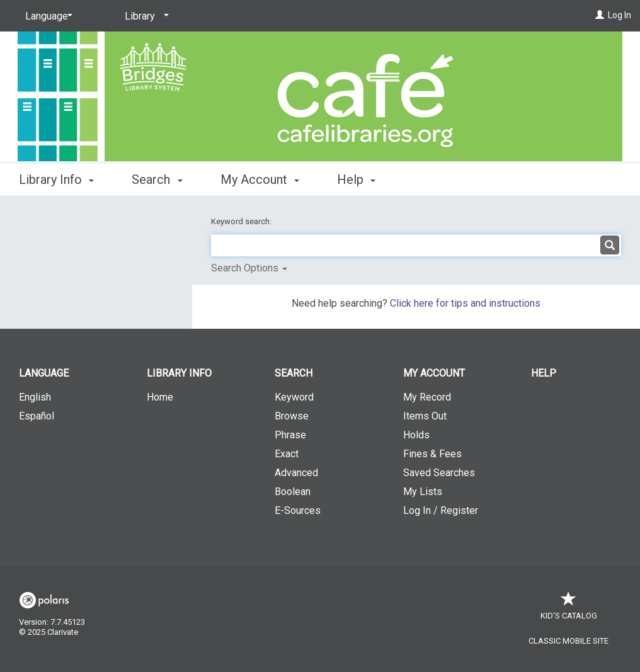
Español (37, 416)
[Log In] (600, 15)
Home (160, 397)
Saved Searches (439, 473)
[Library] (145, 16)
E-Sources (298, 510)
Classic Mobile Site (569, 641)
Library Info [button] (56, 179)
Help (544, 373)
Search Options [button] (249, 268)
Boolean (293, 492)
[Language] (47, 16)
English (35, 397)
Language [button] (44, 373)
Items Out (425, 416)
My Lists (423, 492)
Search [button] (157, 179)
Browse (292, 416)
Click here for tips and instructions (465, 303)
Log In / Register (441, 510)
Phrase (290, 435)
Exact (287, 454)
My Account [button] (260, 179)
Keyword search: (242, 221)
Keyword (294, 397)
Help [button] (356, 179)
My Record (427, 397)
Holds (416, 435)
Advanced (296, 473)
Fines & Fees (432, 454)
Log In (620, 15)
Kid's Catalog (569, 609)
